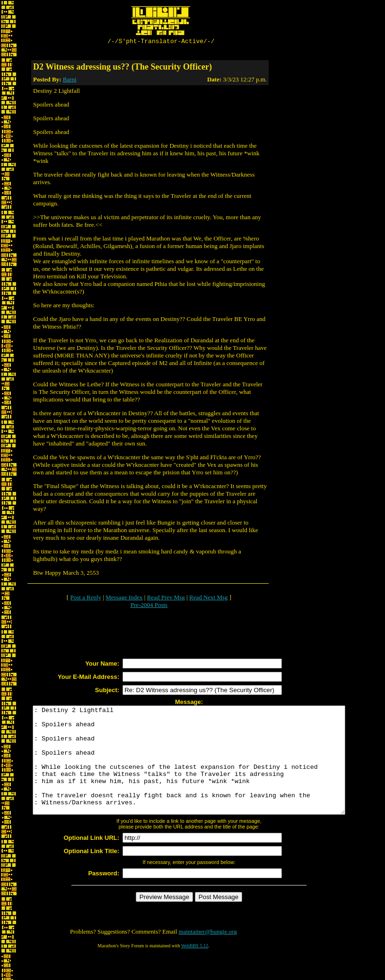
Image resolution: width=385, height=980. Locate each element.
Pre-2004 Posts (149, 606)
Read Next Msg (209, 599)
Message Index (124, 599)
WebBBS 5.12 (195, 968)
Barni (70, 81)
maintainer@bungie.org (208, 954)
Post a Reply (86, 599)
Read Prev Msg (166, 599)
